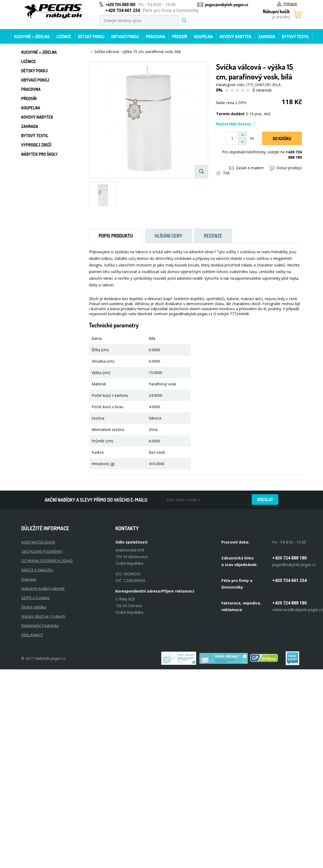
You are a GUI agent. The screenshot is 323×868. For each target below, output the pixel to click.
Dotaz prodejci (286, 168)
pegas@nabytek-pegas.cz (226, 5)
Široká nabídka (34, 607)
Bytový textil (296, 37)
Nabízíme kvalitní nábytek (43, 588)
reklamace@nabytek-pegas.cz (298, 610)
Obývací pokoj (125, 37)
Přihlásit (287, 4)
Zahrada (267, 37)
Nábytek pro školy (39, 154)
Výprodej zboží (36, 145)
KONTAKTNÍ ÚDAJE (38, 542)
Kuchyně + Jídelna (32, 37)
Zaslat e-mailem (246, 168)
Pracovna (156, 37)
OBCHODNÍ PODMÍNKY (42, 551)
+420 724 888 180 (120, 5)
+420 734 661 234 (289, 580)
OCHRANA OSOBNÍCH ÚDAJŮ (47, 561)
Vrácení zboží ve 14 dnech (43, 616)
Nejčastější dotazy (236, 124)
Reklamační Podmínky (40, 626)
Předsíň (180, 37)
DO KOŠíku (282, 139)
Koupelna (203, 37)
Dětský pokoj (91, 37)
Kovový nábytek (235, 37)
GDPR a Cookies (35, 598)
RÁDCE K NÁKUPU (37, 570)
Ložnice (64, 37)
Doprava (29, 579)
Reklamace (32, 635)
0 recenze (262, 90)
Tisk (223, 173)
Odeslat (265, 500)
